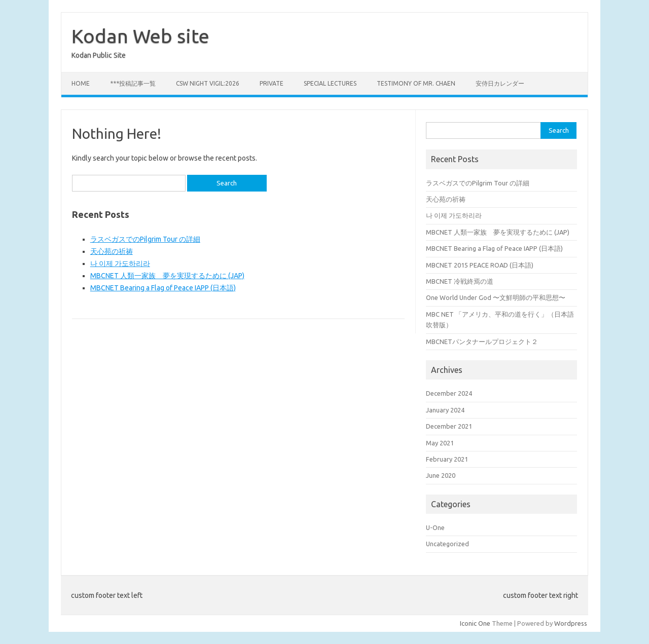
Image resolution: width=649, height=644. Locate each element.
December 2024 (449, 393)
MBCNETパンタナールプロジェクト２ (482, 342)
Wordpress (571, 623)
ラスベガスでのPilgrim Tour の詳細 (145, 239)
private (272, 83)
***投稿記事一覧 (133, 83)
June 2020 (441, 475)
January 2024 (445, 410)
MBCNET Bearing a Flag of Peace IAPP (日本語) (163, 288)
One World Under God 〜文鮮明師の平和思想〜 (496, 297)
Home (81, 83)
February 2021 (447, 459)
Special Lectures (330, 83)
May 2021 (440, 443)
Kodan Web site (140, 36)
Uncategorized (447, 544)
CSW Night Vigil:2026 (208, 83)
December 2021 (449, 426)
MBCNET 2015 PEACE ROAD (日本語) (480, 265)
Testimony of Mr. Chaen (416, 83)
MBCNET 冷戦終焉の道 (460, 281)
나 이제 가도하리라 (120, 263)
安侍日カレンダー (500, 83)
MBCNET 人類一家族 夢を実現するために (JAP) (167, 276)
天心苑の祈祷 (112, 251)
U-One (435, 527)
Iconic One (475, 623)
